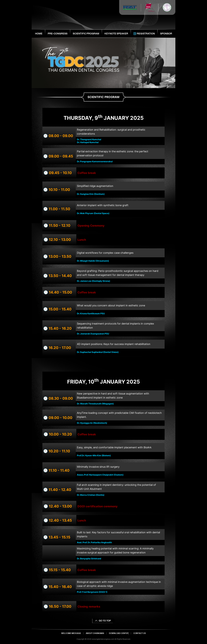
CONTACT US (140, 633)
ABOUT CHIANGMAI (95, 633)
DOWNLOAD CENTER (119, 633)
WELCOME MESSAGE (71, 633)
